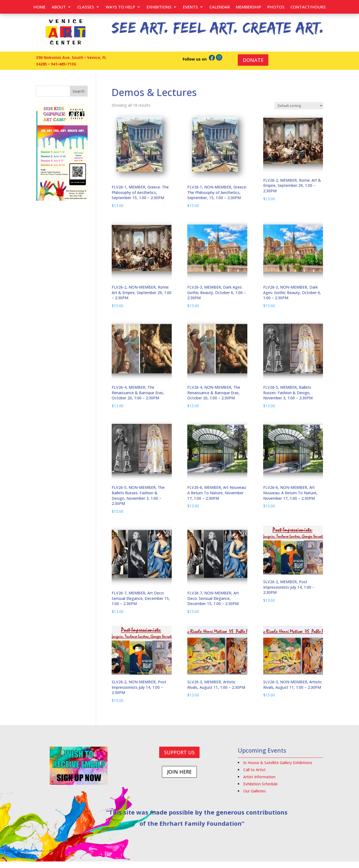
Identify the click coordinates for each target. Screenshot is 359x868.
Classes (86, 7)
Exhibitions (159, 7)
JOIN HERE (179, 772)
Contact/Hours (308, 7)
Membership (249, 7)
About (59, 7)
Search (79, 91)
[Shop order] (299, 106)
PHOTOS (276, 7)
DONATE (253, 60)
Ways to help (120, 7)
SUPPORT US (179, 752)
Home (40, 7)
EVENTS (190, 7)
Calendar (220, 7)
